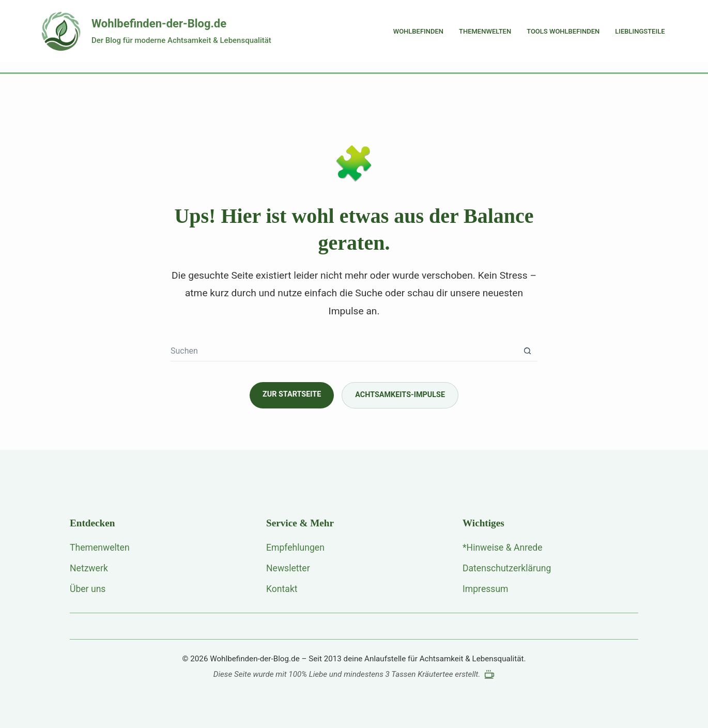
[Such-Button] (527, 351)
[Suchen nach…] (344, 351)
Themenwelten (485, 31)
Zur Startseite (292, 394)
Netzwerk (89, 568)
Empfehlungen (295, 548)
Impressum (486, 589)
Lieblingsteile (640, 31)
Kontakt (282, 589)
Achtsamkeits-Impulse (400, 395)
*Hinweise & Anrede (503, 548)
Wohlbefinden (418, 31)
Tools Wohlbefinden (563, 31)
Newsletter (288, 568)
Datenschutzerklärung (507, 568)
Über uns (88, 589)
